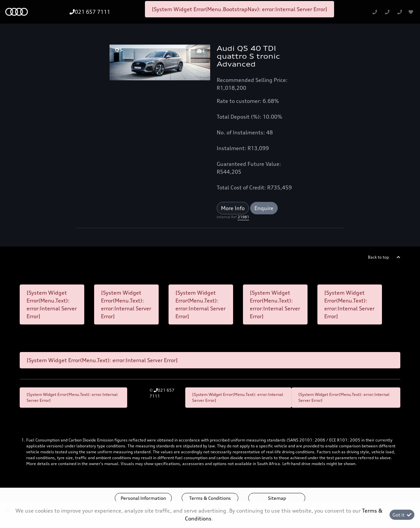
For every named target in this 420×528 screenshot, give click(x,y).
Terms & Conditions (210, 498)
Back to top (378, 257)
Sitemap (277, 498)
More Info (233, 208)
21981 (243, 217)
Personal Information (143, 498)
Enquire (264, 208)
